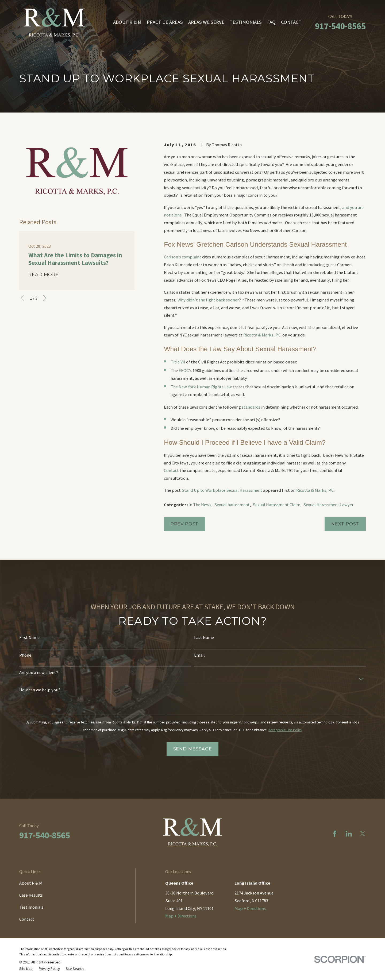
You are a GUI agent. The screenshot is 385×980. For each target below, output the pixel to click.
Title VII (178, 362)
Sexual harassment (232, 505)
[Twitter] (363, 834)
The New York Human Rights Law (201, 387)
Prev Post (184, 524)
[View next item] (45, 298)
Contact (171, 470)
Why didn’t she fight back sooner (208, 300)
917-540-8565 (340, 26)
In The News (200, 505)
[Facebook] (335, 834)
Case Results (31, 895)
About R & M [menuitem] (127, 22)
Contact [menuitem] (291, 22)
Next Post (345, 524)
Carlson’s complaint (183, 257)
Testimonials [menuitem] (246, 22)
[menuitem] (26, 969)
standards (251, 407)
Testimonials (31, 907)
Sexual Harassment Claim (276, 505)
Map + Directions (181, 916)
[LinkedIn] (349, 834)
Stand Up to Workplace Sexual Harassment (222, 490)
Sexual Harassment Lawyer (328, 505)
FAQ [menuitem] (271, 22)
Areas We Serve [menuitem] (206, 22)
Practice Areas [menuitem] (165, 22)
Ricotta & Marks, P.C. (262, 335)
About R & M (31, 883)
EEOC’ (184, 370)
